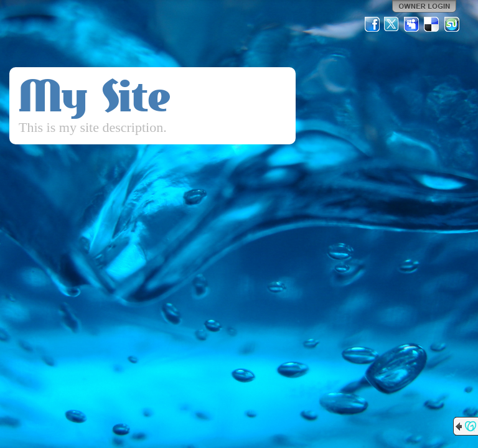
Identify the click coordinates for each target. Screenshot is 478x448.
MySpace (412, 24)
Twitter (392, 24)
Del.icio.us (432, 24)
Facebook (372, 24)
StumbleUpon (452, 24)
